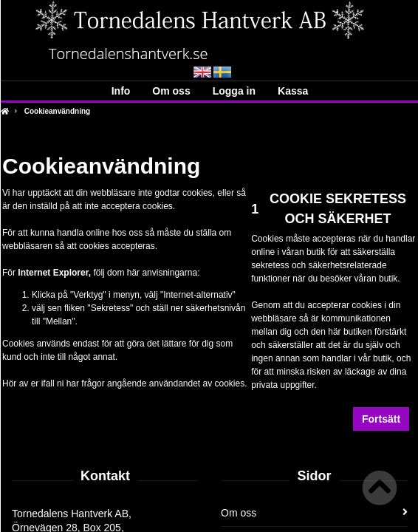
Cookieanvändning (57, 111)
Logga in (234, 91)
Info (121, 91)
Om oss (171, 91)
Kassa (293, 91)
